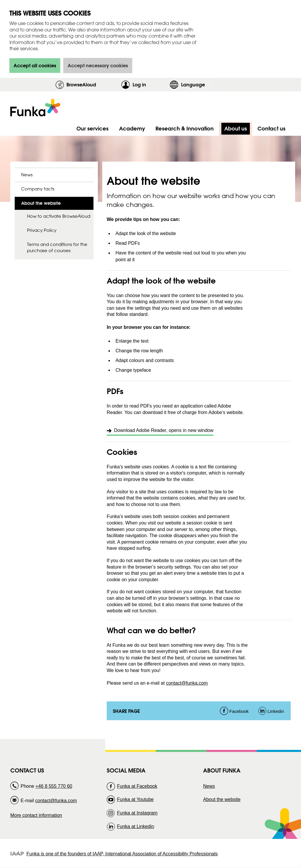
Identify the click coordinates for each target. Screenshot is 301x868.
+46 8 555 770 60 (54, 786)
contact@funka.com (187, 683)
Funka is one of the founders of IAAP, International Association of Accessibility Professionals (122, 854)
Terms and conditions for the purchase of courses (57, 247)
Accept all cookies (35, 65)
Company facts (38, 189)
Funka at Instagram (137, 813)
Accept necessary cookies (98, 65)
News (27, 175)
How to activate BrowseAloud (59, 216)
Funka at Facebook (137, 786)
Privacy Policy (42, 230)
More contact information (36, 815)
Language (193, 84)
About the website (222, 799)
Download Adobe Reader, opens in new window (164, 430)
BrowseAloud (81, 84)
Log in (150, 84)
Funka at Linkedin (136, 826)
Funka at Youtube (135, 799)
